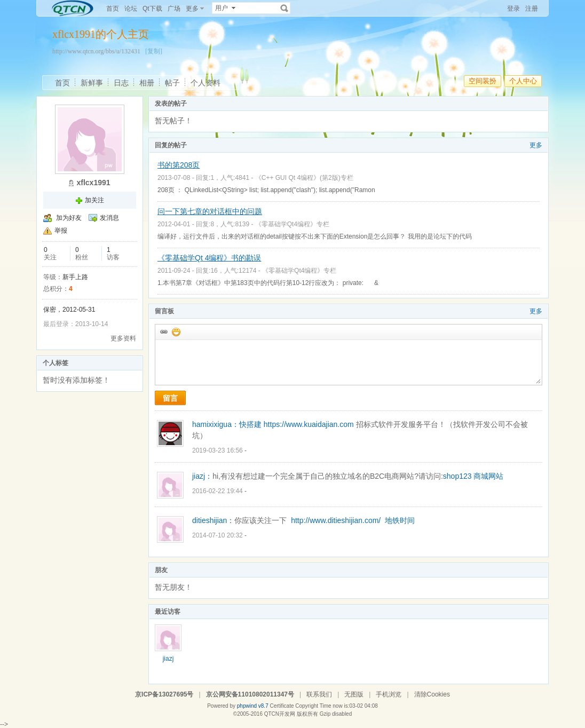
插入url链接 (163, 331)
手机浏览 (389, 694)
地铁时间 (400, 520)
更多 (536, 145)
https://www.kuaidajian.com (309, 424)
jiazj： (202, 476)
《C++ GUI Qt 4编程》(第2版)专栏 (304, 178)
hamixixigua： (216, 424)
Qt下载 (152, 9)
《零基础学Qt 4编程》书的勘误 (209, 258)
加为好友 (69, 218)
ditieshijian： (213, 520)
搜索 (284, 8)
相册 (147, 83)
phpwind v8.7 (253, 706)
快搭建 (250, 424)
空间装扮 (483, 81)
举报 (61, 231)
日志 (121, 83)
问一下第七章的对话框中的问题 (210, 211)
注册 (532, 9)
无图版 (354, 694)
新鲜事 (92, 83)
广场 (174, 9)
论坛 (131, 9)
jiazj (168, 659)
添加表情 (176, 331)
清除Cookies (432, 694)
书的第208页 (179, 165)
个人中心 (523, 81)
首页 (113, 9)
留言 (170, 398)
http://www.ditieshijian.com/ (336, 520)
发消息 (109, 218)
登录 (513, 9)
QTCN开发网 (280, 714)
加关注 (94, 200)
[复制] (154, 51)
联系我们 (319, 694)
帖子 (172, 83)
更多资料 (123, 338)
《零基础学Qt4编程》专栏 (292, 224)
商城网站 (488, 476)
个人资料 (205, 83)
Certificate (282, 706)
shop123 (457, 476)
